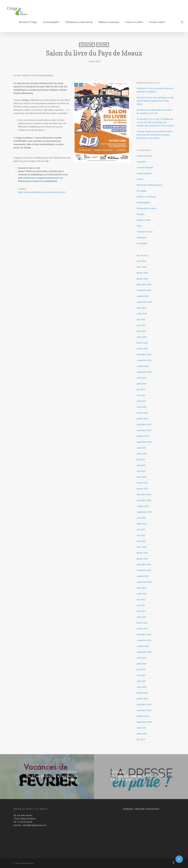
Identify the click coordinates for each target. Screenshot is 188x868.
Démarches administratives (149, 185)
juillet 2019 (142, 734)
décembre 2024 (144, 354)
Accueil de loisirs (144, 156)
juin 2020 (141, 670)
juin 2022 (141, 530)
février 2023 (142, 483)
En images (142, 191)
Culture (103, 45)
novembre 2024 (144, 360)
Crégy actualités (144, 173)
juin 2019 (141, 740)
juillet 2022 (142, 524)
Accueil (17, 75)
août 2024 (141, 378)
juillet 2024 (142, 384)
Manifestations (143, 203)
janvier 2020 (142, 699)
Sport (139, 226)
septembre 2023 (144, 442)
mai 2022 (141, 535)
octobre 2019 (143, 716)
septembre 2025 (144, 302)
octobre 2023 (143, 436)
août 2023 (141, 448)
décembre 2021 (144, 565)
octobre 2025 (143, 296)
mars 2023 (142, 477)
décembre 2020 (144, 635)
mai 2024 (141, 395)
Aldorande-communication (147, 809)
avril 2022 (141, 541)
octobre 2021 (143, 576)
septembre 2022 (144, 512)
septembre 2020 (144, 652)
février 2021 (142, 623)
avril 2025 (141, 331)
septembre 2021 (144, 582)
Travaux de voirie (145, 232)
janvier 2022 (142, 559)
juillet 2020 (142, 664)
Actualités (87, 45)
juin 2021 (141, 600)
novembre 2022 (144, 500)
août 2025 (141, 308)
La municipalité (52, 22)
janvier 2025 (142, 349)
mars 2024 (142, 407)
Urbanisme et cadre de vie (80, 22)
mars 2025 (142, 337)
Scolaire (140, 214)
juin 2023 (141, 460)
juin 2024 (141, 390)
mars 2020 (142, 687)
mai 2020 (141, 675)
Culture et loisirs (135, 22)
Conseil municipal (145, 168)
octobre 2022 (143, 506)
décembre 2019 (144, 705)
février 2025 (142, 343)
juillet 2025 (142, 314)
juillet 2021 (142, 594)
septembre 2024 (144, 372)
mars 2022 (142, 547)
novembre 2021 (144, 570)
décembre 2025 (144, 284)
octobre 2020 (143, 646)
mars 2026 (142, 267)
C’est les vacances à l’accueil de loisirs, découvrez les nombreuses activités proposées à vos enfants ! (155, 135)
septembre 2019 (144, 722)
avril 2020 (141, 681)
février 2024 (142, 413)
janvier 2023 (142, 489)
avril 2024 (141, 401)
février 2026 (142, 273)
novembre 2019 (144, 710)
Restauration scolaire (147, 208)
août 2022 (141, 518)
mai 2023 (141, 465)
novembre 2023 (144, 430)
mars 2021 (142, 617)
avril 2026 (141, 261)
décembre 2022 (144, 495)
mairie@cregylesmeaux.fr (35, 825)
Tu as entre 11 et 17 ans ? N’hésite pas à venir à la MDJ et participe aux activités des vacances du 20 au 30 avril (155, 122)
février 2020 (142, 693)
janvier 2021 (142, 629)
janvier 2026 (142, 279)
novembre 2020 (144, 640)
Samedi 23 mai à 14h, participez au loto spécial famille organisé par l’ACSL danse (155, 101)
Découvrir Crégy (29, 22)
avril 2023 (141, 471)
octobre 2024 (143, 366)
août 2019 (141, 728)
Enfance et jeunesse (110, 22)
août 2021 (141, 588)
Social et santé (158, 22)
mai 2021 (141, 605)
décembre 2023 (144, 425)
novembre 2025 (144, 290)
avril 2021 (141, 611)
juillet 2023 (142, 454)
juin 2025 (141, 319)
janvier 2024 (142, 419)
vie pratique (142, 243)
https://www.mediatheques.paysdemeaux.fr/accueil (41, 192)
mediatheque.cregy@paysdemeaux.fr (41, 178)
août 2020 (141, 658)
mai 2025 (141, 325)
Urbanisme (142, 238)
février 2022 (142, 553)
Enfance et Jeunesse (146, 197)
